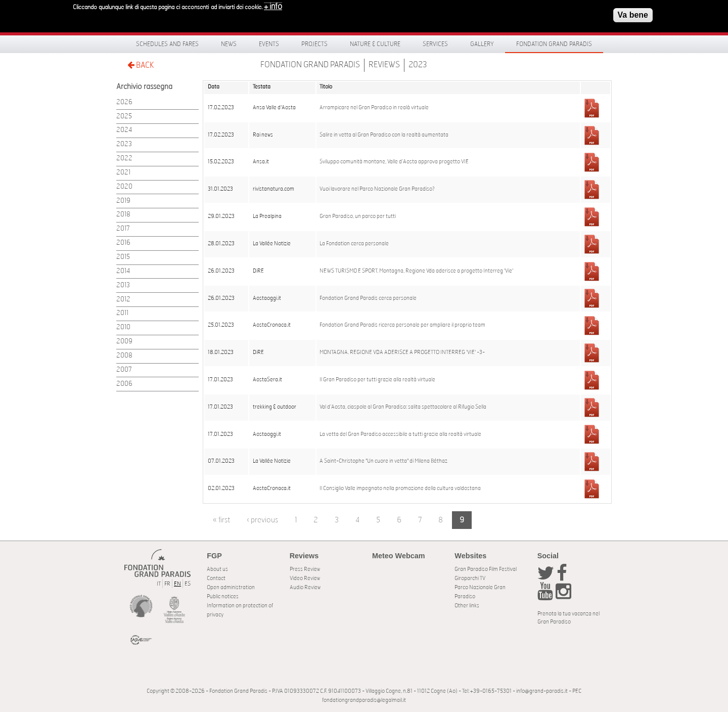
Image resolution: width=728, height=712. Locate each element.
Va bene (633, 12)
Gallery (482, 44)
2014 (123, 271)
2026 (124, 102)
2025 (124, 117)
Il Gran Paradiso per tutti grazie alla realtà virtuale (377, 380)
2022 (124, 159)
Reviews (384, 65)
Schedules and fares (167, 44)
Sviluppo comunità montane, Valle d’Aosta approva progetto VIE (394, 162)
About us (217, 569)
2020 (124, 187)
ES (188, 584)
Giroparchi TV (470, 578)
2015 (123, 257)
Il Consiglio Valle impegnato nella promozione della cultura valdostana (400, 488)
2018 (123, 215)
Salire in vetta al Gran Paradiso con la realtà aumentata (384, 135)
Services (435, 44)
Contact (216, 578)
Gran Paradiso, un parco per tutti (358, 216)
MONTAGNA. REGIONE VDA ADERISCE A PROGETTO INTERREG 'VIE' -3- (402, 352)
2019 (123, 201)
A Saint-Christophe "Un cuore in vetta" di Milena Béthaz (383, 461)
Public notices (223, 596)
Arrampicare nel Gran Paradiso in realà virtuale (374, 108)
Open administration (231, 587)
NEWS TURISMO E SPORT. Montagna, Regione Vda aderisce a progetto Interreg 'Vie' (416, 271)
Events (269, 44)
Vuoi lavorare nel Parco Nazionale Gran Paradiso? (377, 189)
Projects (314, 44)
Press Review (305, 569)
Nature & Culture (375, 44)
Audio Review (305, 587)
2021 (123, 173)
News (229, 44)
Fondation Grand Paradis (554, 44)
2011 (122, 313)
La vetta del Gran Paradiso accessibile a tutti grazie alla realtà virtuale (400, 434)
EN (177, 584)
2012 (123, 300)
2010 (123, 327)
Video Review (305, 578)
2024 (124, 130)
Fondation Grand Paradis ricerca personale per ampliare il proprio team (402, 325)
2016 (123, 243)
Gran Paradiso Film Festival (486, 569)
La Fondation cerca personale (354, 244)
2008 (124, 356)
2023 (418, 65)
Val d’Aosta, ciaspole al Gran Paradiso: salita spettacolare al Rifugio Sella (403, 407)
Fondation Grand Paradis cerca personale (368, 298)
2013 (123, 285)
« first (221, 520)
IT (159, 584)
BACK (141, 65)
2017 (123, 229)
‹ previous (262, 520)
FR (167, 584)
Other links (467, 606)
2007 (124, 370)
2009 (124, 342)
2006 (124, 384)
